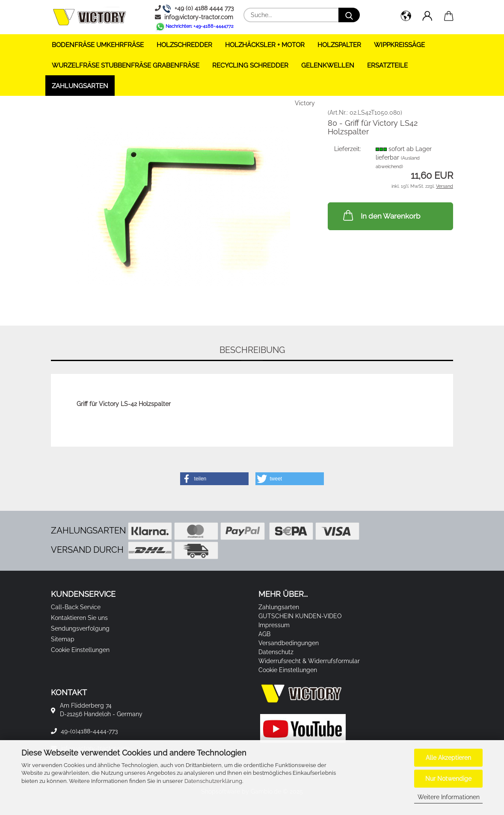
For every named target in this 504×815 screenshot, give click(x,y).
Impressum (274, 625)
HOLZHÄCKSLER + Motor (265, 45)
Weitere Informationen (449, 797)
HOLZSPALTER (339, 45)
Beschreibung (252, 350)
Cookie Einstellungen (80, 650)
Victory (305, 103)
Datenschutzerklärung (213, 781)
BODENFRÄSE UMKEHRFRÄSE (98, 45)
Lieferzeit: (348, 149)
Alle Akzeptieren (448, 758)
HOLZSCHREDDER (184, 45)
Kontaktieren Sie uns (79, 618)
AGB (264, 634)
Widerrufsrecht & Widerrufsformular (309, 661)
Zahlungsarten (80, 86)
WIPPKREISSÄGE (399, 45)
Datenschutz (276, 652)
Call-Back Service (76, 607)
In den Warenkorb (381, 215)
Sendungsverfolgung (80, 628)
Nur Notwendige (448, 779)
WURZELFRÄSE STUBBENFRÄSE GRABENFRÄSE (126, 65)
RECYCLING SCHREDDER (250, 65)
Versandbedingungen (289, 643)
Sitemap (63, 639)
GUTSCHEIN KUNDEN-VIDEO (300, 616)
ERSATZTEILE (387, 65)
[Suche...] (349, 15)
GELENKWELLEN (328, 65)
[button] (406, 17)
